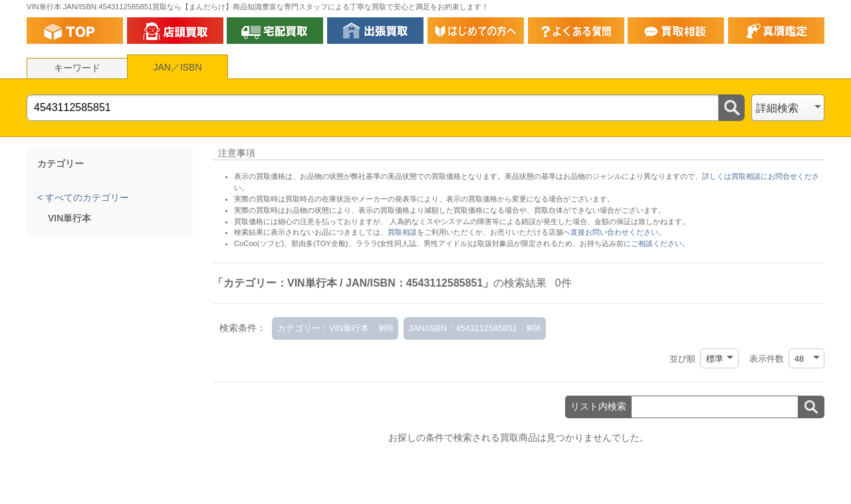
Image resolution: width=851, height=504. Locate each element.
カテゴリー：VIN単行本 (323, 328)
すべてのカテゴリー (86, 197)
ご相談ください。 (660, 243)
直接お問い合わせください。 (618, 232)
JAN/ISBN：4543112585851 (463, 328)
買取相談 (402, 232)
